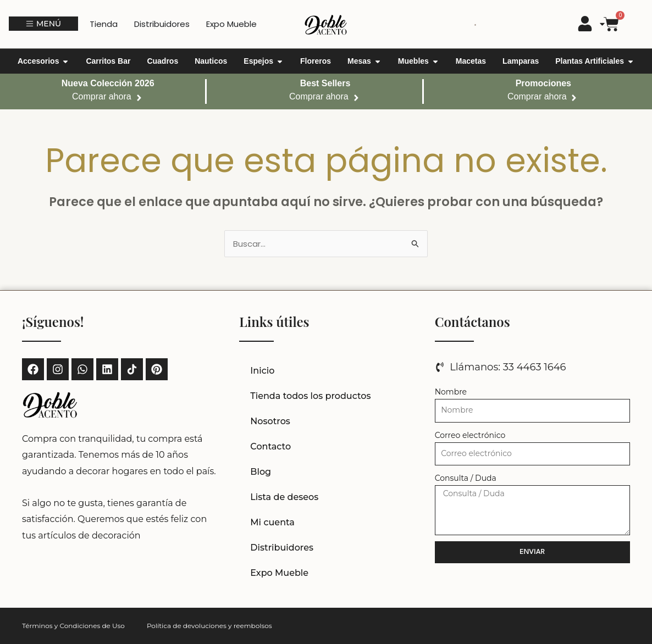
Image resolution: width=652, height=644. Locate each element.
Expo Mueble (279, 573)
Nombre (451, 392)
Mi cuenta (272, 522)
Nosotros (270, 421)
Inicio (262, 371)
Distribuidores (282, 548)
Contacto (270, 446)
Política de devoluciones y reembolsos (209, 626)
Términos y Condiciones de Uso (73, 626)
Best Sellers (325, 83)
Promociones (543, 83)
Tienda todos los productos (310, 396)
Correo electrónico (470, 435)
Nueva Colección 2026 (108, 83)
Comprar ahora (102, 96)
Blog (261, 472)
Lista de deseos (284, 497)
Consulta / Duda (466, 478)
